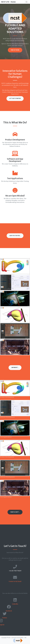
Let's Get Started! (15, 98)
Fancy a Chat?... (15, 512)
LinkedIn (15, 604)
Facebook (9, 611)
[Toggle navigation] (26, 2)
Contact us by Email (15, 581)
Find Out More (15, 50)
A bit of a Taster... (15, 236)
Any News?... (15, 368)
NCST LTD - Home (8, 2)
